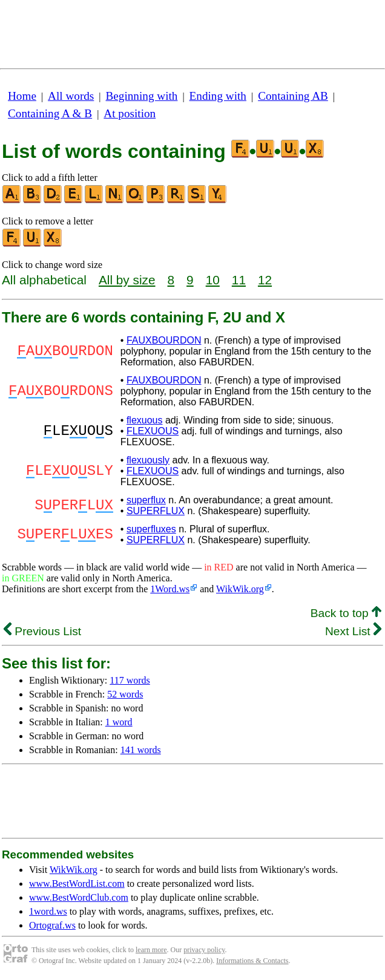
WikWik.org (240, 589)
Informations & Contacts (252, 961)
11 (239, 280)
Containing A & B (50, 113)
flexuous (145, 420)
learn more (151, 950)
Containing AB (293, 96)
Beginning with (142, 96)
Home (22, 96)
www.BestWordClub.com (79, 897)
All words (71, 96)
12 (265, 280)
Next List (353, 631)
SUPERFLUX (156, 511)
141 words (141, 750)
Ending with (218, 96)
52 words (125, 694)
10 (213, 280)
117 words (130, 680)
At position (130, 113)
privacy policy (204, 950)
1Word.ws (170, 589)
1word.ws (48, 911)
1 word (119, 722)
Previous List (42, 631)
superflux (146, 500)
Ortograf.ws (52, 925)
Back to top (346, 613)
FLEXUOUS (153, 431)
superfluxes (151, 529)
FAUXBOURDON (164, 340)
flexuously (148, 460)
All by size (127, 280)
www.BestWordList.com (77, 884)
